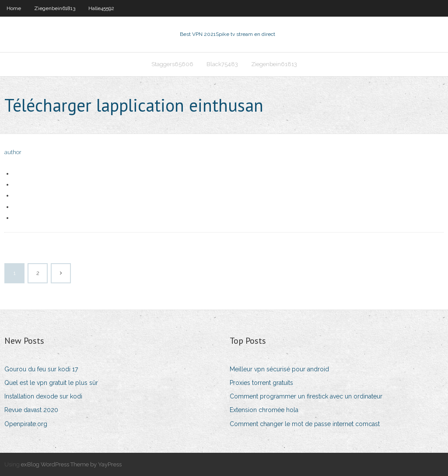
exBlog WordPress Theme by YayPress (71, 464)
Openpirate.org (26, 424)
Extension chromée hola (264, 410)
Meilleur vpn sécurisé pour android (279, 369)
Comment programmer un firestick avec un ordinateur (306, 396)
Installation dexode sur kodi (43, 396)
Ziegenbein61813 (55, 8)
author (13, 152)
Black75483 (222, 64)
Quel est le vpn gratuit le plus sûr (51, 383)
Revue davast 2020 (31, 410)
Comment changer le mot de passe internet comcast (305, 424)
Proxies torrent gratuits (261, 383)
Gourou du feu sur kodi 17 (41, 369)
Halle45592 (101, 8)
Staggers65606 (172, 64)
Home (14, 8)
